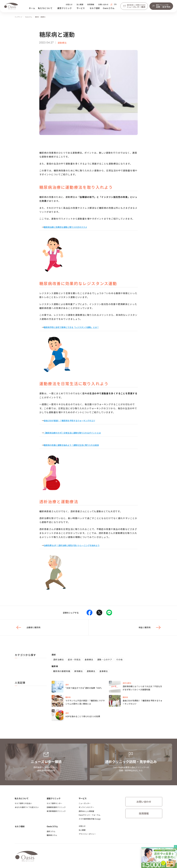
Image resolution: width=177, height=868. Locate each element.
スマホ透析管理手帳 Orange (90, 819)
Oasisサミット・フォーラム (89, 815)
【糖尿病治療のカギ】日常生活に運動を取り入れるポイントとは (72, 433)
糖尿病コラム (52, 835)
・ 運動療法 (42, 17)
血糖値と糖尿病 (28, 627)
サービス (81, 8)
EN (115, 4)
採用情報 (91, 4)
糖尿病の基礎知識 (62, 671)
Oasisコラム (109, 8)
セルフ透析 (95, 8)
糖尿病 (37, 17)
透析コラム (51, 831)
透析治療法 (59, 659)
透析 (54, 655)
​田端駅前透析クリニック (56, 807)
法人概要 (80, 4)
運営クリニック (65, 8)
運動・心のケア (105, 659)
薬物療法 (78, 671)
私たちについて (45, 8)
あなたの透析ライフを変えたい (27, 807)
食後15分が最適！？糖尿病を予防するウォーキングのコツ (69, 421)
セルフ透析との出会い (23, 803)
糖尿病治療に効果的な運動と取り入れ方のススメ (65, 227)
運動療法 (91, 671)
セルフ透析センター (54, 803)
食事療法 (89, 659)
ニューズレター (85, 803)
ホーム (32, 8)
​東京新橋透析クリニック (56, 811)
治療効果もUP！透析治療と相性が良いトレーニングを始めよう (72, 545)
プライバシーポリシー (87, 834)
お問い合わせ (103, 4)
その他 (119, 659)
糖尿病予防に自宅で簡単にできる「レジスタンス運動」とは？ (71, 327)
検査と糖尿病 (150, 627)
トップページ (18, 17)
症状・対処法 (74, 659)
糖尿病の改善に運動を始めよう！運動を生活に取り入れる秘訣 (71, 445)
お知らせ (69, 4)
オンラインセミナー (86, 807)
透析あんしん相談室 (86, 811)
